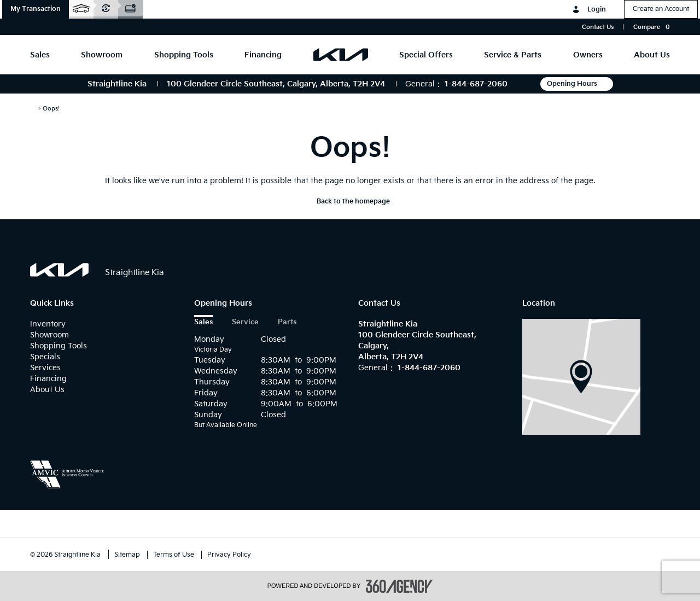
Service (245, 322)
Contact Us (598, 27)
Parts (287, 322)
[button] (36, 9)
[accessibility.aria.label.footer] (399, 586)
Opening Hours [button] (577, 84)
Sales (203, 322)
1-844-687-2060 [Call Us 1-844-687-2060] (476, 84)
